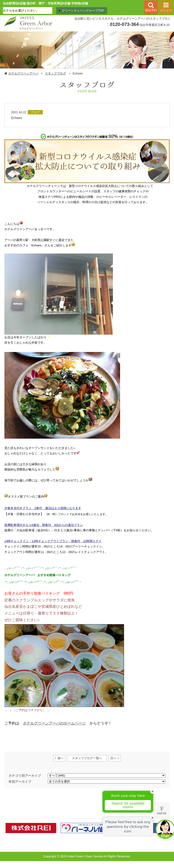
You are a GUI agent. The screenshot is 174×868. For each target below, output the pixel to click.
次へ (113, 758)
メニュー (166, 10)
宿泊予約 (151, 10)
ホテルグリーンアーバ (23, 73)
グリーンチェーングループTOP (83, 11)
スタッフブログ (55, 73)
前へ (61, 758)
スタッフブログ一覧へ (87, 758)
